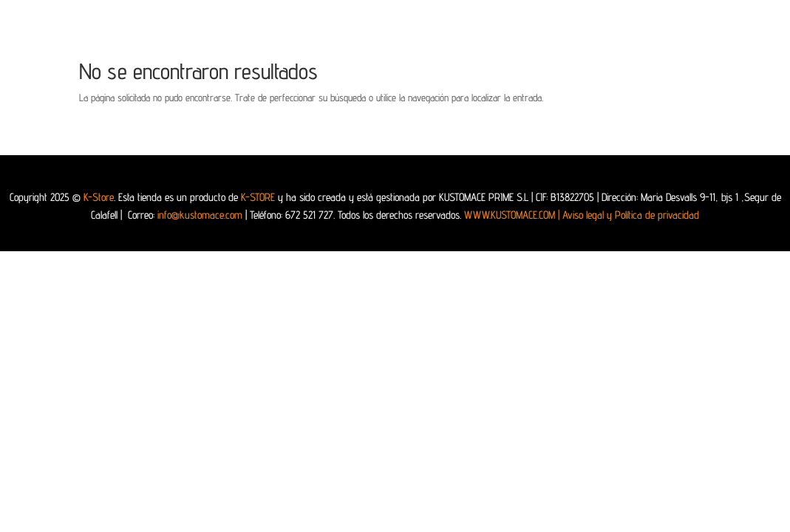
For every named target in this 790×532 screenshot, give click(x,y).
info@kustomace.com (200, 215)
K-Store (99, 197)
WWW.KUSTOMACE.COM (513, 215)
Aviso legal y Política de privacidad (631, 215)
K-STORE (258, 197)
